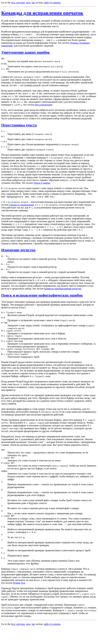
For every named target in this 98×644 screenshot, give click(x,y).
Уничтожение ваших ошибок (25, 52)
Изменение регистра (18, 253)
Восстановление (44, 106)
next (28, 3)
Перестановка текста (19, 126)
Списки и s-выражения (21, 208)
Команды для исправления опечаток (42, 13)
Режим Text (19, 599)
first (13, 3)
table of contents (52, 3)
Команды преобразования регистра (63, 293)
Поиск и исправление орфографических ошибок (42, 300)
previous (21, 3)
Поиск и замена (42, 186)
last (33, 3)
